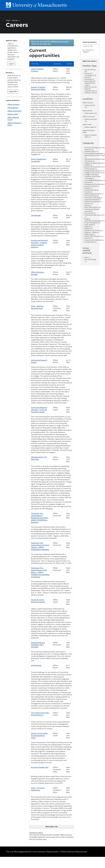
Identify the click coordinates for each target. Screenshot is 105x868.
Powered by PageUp (36, 833)
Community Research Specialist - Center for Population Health (39, 410)
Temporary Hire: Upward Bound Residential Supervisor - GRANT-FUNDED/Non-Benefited (40, 518)
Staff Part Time (91, 93)
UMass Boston (13, 108)
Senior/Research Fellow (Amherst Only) (90, 83)
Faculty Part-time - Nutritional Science (38, 601)
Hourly (88, 77)
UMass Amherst (13, 104)
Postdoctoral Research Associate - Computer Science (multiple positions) (39, 244)
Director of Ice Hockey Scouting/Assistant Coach (39, 736)
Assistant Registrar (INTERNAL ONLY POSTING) (38, 645)
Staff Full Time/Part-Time (91, 90)
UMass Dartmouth (14, 111)
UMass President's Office (91, 136)
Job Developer (36, 665)
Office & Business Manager (38, 273)
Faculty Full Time (90, 71)
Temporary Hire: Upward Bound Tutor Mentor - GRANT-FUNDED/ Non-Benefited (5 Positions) (40, 572)
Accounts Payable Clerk (40, 767)
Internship (89, 79)
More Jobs (52, 827)
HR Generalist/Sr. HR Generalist (39, 458)
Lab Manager (36, 215)
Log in (11, 64)
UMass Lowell (13, 114)
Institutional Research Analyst (39, 361)
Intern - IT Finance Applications (38, 789)
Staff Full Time (91, 87)
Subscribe (13, 91)
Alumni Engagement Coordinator (39, 160)
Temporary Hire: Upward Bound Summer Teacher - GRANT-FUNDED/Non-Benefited (40, 546)
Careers (15, 20)
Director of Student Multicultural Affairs (38, 88)
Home (8, 20)
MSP (87, 258)
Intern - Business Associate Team (37, 307)
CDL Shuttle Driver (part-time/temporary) (40, 714)
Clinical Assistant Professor (37, 70)
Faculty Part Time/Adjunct (90, 74)
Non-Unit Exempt (90, 260)
